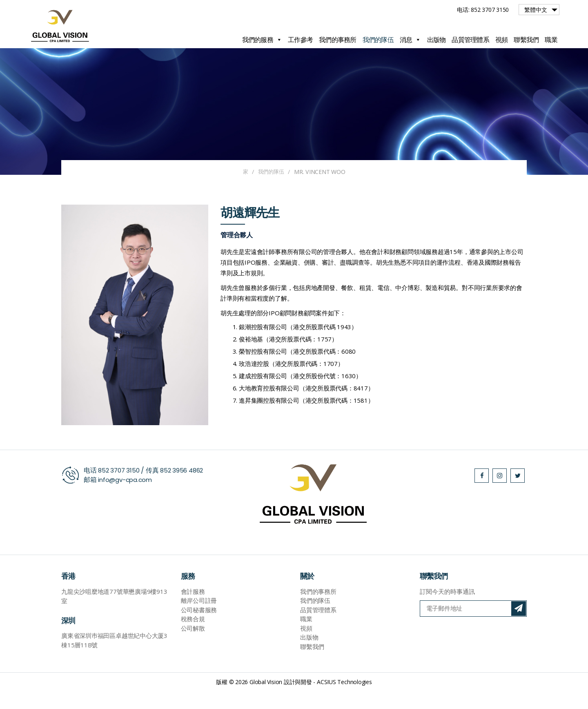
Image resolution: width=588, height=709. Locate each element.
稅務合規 (193, 637)
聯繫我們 (526, 40)
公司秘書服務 (199, 628)
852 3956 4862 (185, 488)
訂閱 (519, 627)
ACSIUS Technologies (344, 700)
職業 (551, 40)
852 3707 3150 (120, 488)
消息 (410, 40)
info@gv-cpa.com (127, 498)
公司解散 (193, 647)
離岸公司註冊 (199, 619)
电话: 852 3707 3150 (483, 10)
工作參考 (300, 40)
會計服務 (193, 610)
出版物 (437, 40)
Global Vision (266, 700)
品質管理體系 (470, 40)
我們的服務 (262, 40)
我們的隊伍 (378, 40)
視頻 (502, 40)
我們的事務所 (338, 40)
